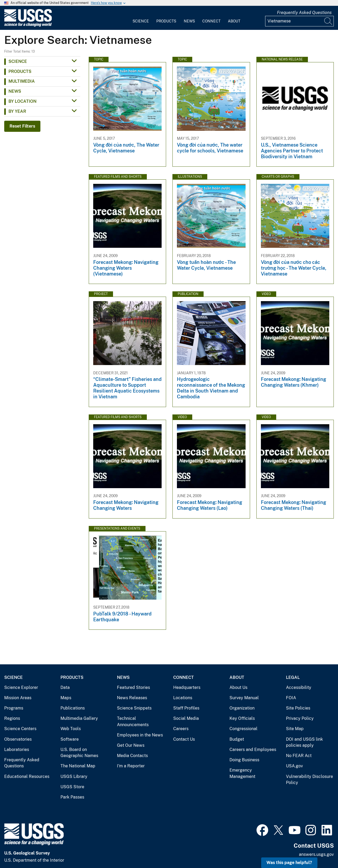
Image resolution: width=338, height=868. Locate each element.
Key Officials (242, 718)
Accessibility (299, 687)
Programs (14, 708)
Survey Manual (244, 698)
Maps (66, 698)
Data (65, 687)
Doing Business (244, 760)
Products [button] (20, 71)
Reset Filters (22, 126)
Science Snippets (134, 708)
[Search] (328, 21)
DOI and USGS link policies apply (304, 742)
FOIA (291, 698)
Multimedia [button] (22, 81)
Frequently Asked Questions (304, 13)
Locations (183, 698)
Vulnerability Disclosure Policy (309, 780)
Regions (12, 718)
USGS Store (72, 787)
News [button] (15, 91)
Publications (73, 708)
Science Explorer (21, 687)
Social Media (186, 718)
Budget (237, 739)
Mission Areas (18, 698)
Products (166, 21)
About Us (238, 687)
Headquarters (187, 687)
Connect (211, 21)
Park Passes (72, 797)
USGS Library (74, 776)
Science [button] (18, 61)
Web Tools (71, 729)
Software (70, 739)
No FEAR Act (299, 756)
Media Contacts (132, 756)
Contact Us (184, 739)
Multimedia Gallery (79, 718)
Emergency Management (242, 773)
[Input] (299, 21)
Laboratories (17, 750)
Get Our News (131, 745)
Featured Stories (133, 687)
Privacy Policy (300, 718)
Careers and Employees (253, 750)
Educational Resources (27, 776)
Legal (293, 677)
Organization (242, 708)
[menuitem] (141, 18)
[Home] (28, 25)
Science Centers (20, 729)
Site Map (295, 729)
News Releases (132, 698)
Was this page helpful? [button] (289, 863)
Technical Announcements (133, 722)
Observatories (18, 739)
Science (141, 21)
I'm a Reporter (131, 766)
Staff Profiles (186, 708)
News (189, 21)
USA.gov (294, 766)
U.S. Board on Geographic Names (79, 753)
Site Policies (298, 708)
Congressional (243, 729)
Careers (181, 729)
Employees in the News (140, 735)
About (234, 21)
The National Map (78, 766)
